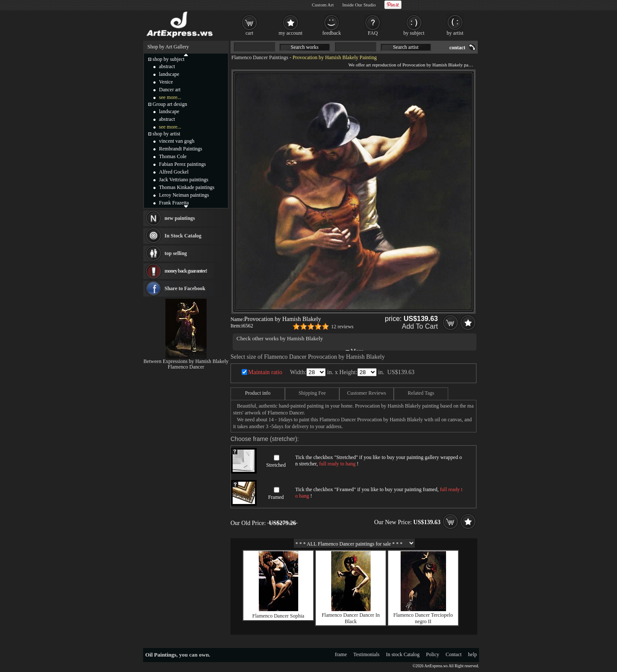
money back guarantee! (186, 271)
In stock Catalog (403, 654)
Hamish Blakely (305, 338)
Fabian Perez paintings (182, 164)
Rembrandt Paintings (181, 149)
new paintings (180, 218)
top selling (176, 253)
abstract (167, 66)
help (472, 654)
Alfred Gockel (174, 172)
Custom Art (323, 5)
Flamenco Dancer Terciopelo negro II (423, 618)
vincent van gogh (177, 141)
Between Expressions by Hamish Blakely (186, 361)
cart (249, 33)
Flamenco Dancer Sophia (278, 616)
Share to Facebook (185, 288)
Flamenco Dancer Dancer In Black (351, 618)
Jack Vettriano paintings (184, 180)
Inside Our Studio (359, 5)
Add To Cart (420, 326)
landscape (169, 74)
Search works (305, 47)
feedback (331, 33)
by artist (455, 33)
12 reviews (342, 327)
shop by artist (166, 134)
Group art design (170, 104)
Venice (166, 82)
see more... (170, 97)
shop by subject (169, 59)
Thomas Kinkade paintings (187, 187)
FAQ (373, 33)
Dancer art (170, 90)
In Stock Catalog (183, 236)
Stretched (276, 465)
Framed (276, 497)
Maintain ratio (265, 372)
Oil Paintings (161, 655)
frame (341, 654)
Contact (454, 654)
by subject (414, 33)
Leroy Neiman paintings (184, 195)
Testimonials (367, 654)
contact (457, 48)
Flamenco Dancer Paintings (260, 57)
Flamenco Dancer (186, 367)
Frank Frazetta (174, 203)
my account (291, 33)
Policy (433, 654)
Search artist (406, 47)
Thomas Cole (173, 156)
